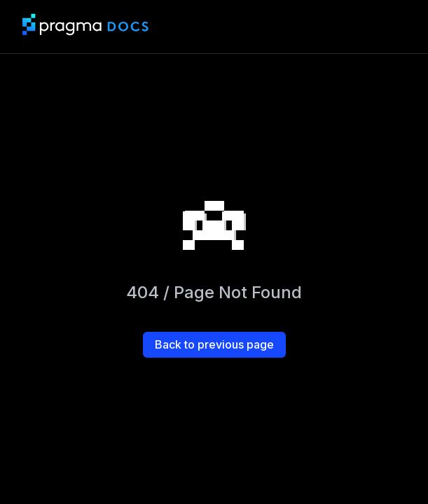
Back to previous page (214, 344)
